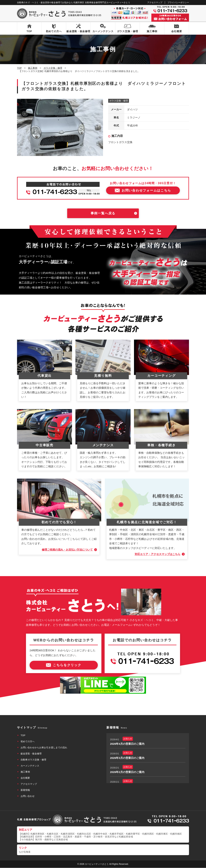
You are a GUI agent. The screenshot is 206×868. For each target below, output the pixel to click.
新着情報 (25, 790)
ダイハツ (132, 110)
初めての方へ (54, 31)
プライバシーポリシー (178, 3)
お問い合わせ (28, 796)
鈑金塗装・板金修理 (78, 31)
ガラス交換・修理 (128, 31)
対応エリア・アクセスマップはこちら (158, 554)
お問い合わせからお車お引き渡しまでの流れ (44, 748)
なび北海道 (25, 852)
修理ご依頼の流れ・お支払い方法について (67, 550)
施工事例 (152, 31)
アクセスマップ (155, 3)
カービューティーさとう (97, 864)
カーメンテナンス (103, 31)
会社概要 (177, 31)
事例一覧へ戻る (103, 213)
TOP (29, 31)
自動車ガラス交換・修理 (33, 760)
